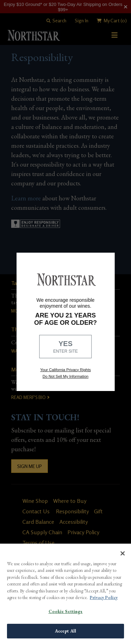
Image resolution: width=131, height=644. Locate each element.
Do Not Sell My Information (65, 376)
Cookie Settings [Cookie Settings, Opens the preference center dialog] (66, 611)
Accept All (65, 631)
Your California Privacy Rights (65, 370)
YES (66, 347)
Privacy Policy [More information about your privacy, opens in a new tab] (104, 597)
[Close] (123, 553)
